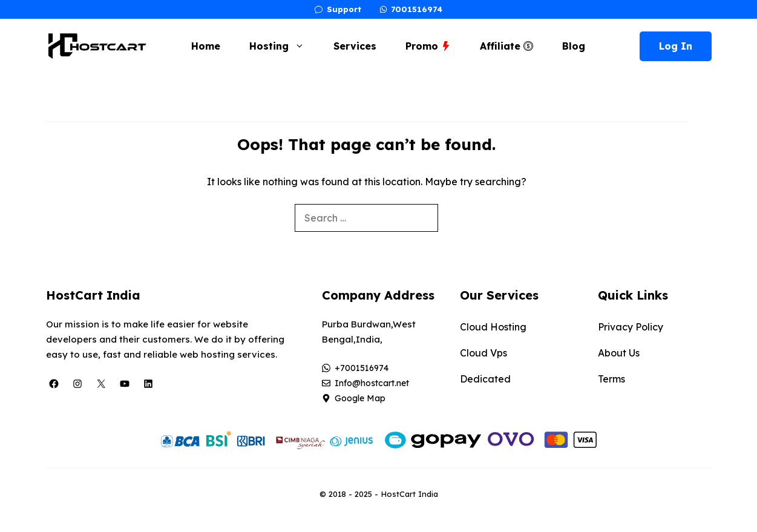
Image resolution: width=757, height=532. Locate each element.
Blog (574, 46)
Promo (428, 46)
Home (206, 46)
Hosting (283, 46)
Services (355, 46)
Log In (676, 46)
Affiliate (506, 46)
